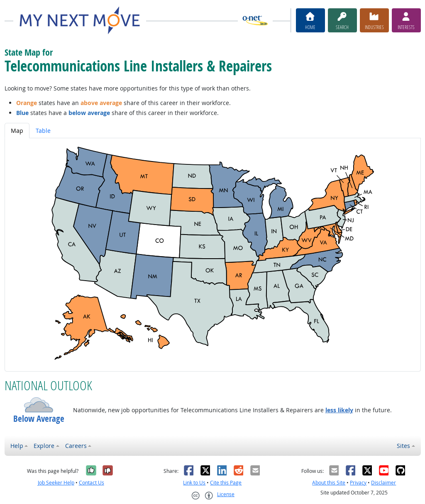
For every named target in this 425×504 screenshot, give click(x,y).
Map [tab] (17, 131)
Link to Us (194, 483)
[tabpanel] (213, 255)
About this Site (329, 483)
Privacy (358, 483)
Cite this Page (226, 483)
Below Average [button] (39, 419)
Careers (76, 446)
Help (17, 446)
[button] (39, 405)
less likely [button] (339, 410)
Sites (403, 446)
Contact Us (92, 483)
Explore (44, 446)
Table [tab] (43, 131)
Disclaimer (383, 483)
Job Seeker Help (56, 483)
